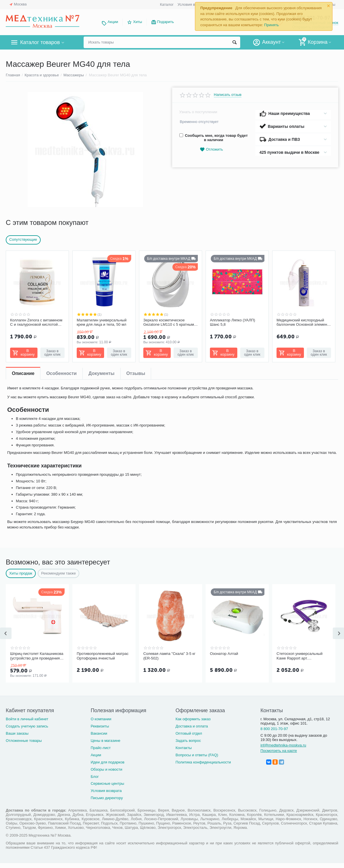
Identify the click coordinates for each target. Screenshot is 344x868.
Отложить (211, 150)
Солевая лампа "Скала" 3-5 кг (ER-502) (169, 656)
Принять (271, 25)
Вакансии (99, 733)
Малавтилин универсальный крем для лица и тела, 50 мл (102, 322)
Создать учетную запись (27, 726)
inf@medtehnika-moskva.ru (283, 745)
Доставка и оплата (192, 726)
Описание (23, 373)
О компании (101, 719)
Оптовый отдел (189, 733)
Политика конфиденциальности (203, 762)
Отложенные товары (24, 741)
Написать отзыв (228, 95)
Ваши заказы (17, 733)
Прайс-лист (100, 748)
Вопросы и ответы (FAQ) (197, 755)
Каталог (167, 4)
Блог (95, 777)
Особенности (61, 373)
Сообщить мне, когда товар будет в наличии (214, 138)
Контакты (184, 748)
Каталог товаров (40, 42)
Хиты (137, 22)
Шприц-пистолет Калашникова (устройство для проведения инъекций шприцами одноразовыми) (37, 656)
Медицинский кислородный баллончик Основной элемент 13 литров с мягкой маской (303, 323)
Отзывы (136, 373)
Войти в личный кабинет (27, 719)
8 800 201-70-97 (274, 729)
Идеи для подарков (107, 762)
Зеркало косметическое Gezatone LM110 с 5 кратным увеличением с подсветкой (169, 323)
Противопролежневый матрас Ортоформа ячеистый (103, 656)
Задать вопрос (188, 741)
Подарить (166, 22)
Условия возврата (193, 4)
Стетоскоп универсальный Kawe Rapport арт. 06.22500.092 (299, 656)
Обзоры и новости (106, 769)
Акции (113, 22)
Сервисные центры (107, 783)
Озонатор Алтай (224, 654)
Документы (101, 373)
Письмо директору (107, 798)
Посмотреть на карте (279, 751)
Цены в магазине (105, 741)
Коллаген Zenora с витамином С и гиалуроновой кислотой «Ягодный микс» (36, 323)
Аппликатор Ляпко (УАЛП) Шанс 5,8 (233, 322)
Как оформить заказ (193, 719)
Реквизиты (100, 726)
